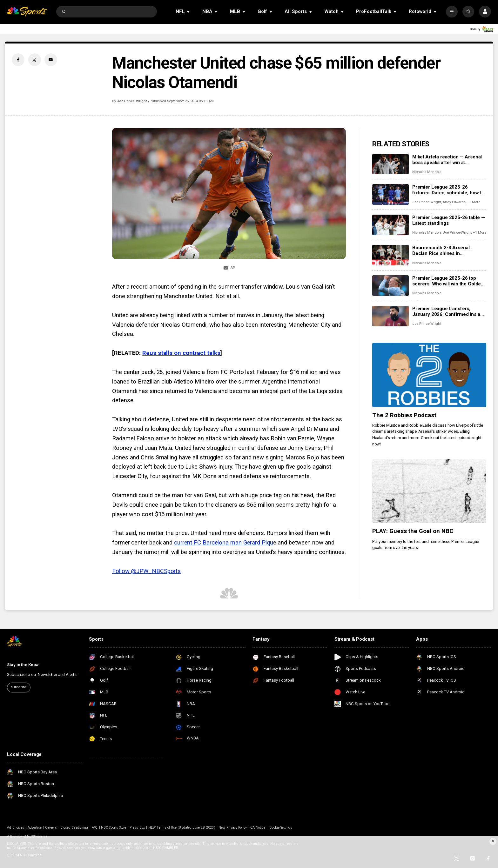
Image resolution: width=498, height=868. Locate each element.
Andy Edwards (454, 202)
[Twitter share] (35, 60)
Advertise (35, 828)
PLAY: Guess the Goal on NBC (413, 531)
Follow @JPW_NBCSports (146, 571)
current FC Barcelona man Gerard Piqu (224, 543)
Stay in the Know (23, 665)
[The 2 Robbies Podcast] (429, 375)
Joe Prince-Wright (132, 101)
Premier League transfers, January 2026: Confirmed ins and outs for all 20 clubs (449, 311)
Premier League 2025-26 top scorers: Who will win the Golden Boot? (448, 281)
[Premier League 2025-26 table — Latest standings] (390, 225)
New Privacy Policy (233, 828)
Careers (51, 828)
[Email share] (51, 60)
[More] (452, 12)
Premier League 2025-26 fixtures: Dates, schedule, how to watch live (448, 190)
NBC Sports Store (114, 828)
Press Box (137, 828)
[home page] (27, 12)
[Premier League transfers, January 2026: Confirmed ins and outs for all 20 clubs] (390, 316)
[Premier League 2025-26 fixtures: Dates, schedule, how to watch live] (390, 194)
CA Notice (258, 828)
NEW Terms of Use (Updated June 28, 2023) (182, 828)
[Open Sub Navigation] (189, 12)
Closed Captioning (74, 828)
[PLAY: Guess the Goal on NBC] (429, 491)
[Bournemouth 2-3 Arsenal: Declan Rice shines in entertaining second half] (390, 255)
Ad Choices (16, 828)
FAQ (94, 828)
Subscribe (19, 687)
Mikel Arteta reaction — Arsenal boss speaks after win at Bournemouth (447, 160)
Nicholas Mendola (427, 172)
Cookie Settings (281, 828)
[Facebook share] (18, 60)
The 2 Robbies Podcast (404, 415)
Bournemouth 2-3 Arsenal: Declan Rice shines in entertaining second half (441, 250)
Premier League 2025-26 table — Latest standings (449, 220)
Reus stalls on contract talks (181, 353)
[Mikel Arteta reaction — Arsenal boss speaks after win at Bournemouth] (390, 164)
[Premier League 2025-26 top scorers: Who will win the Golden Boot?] (390, 286)
